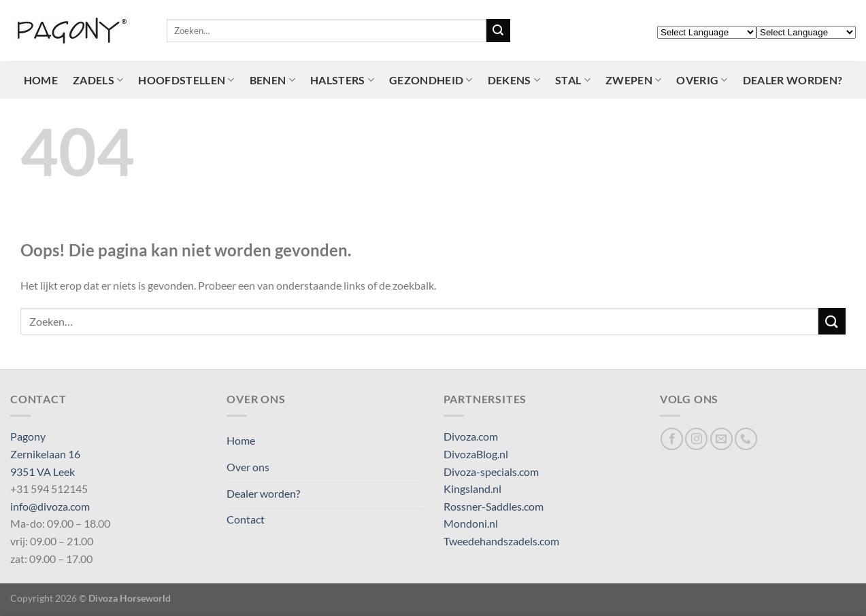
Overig (702, 80)
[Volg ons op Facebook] (672, 439)
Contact (246, 519)
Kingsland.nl (472, 489)
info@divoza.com (50, 506)
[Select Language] (707, 32)
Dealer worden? (793, 80)
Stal (573, 80)
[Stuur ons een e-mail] (721, 439)
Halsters (342, 80)
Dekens (514, 80)
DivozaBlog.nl (476, 454)
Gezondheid (431, 80)
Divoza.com (471, 436)
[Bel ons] (746, 439)
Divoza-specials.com (491, 472)
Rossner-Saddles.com (494, 506)
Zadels (98, 80)
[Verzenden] (498, 31)
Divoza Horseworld (130, 598)
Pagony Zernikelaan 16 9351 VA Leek (45, 454)
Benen (272, 80)
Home (41, 80)
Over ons (248, 467)
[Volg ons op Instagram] (696, 439)
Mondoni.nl (471, 523)
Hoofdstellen (186, 80)
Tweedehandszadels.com (501, 541)
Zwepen (633, 80)
